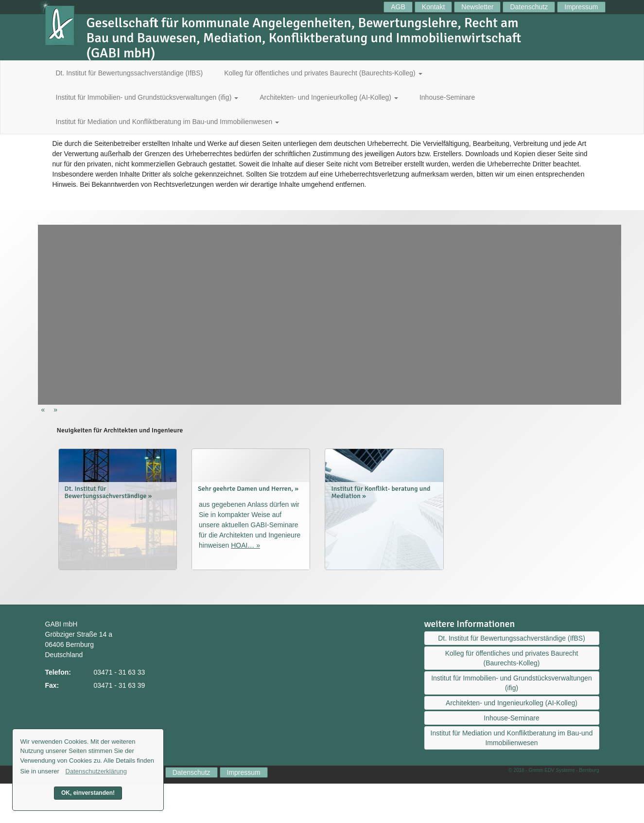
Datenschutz (529, 7)
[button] (44, 410)
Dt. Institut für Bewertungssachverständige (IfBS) (130, 73)
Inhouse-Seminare (447, 97)
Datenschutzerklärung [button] (96, 771)
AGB (398, 7)
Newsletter (477, 7)
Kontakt (433, 7)
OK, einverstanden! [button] (88, 793)
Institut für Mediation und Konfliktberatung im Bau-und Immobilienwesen (168, 122)
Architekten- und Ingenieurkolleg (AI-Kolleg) (329, 97)
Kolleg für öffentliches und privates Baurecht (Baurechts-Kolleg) (323, 73)
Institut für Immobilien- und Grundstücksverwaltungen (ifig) (147, 97)
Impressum (581, 7)
